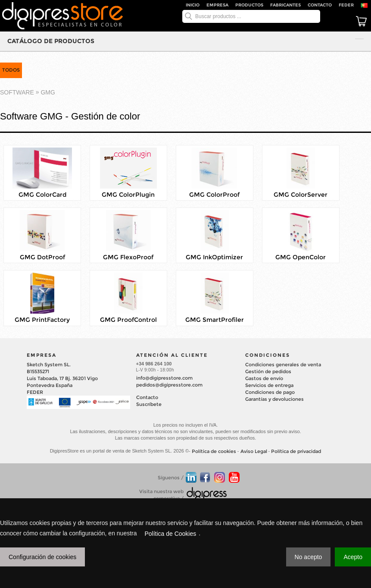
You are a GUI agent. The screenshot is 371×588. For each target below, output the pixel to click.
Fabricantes (285, 5)
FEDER (346, 5)
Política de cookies (214, 451)
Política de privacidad (296, 451)
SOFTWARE (17, 92)
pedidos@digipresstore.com (169, 385)
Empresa (217, 5)
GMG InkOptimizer (214, 257)
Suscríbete (149, 404)
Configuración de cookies (42, 557)
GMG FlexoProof (128, 257)
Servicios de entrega (269, 385)
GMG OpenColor (301, 257)
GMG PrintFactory (42, 320)
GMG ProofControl (128, 320)
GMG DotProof (42, 257)
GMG (48, 92)
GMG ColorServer (301, 195)
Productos (249, 5)
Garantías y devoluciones (274, 399)
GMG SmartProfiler (215, 320)
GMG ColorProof (214, 195)
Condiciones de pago (270, 392)
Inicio (193, 5)
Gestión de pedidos (268, 371)
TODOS (11, 70)
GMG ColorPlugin (128, 195)
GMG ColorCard (42, 195)
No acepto (309, 557)
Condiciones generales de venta (283, 365)
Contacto (320, 5)
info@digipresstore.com (164, 378)
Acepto (353, 557)
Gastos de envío (264, 378)
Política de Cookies (170, 534)
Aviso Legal (254, 451)
